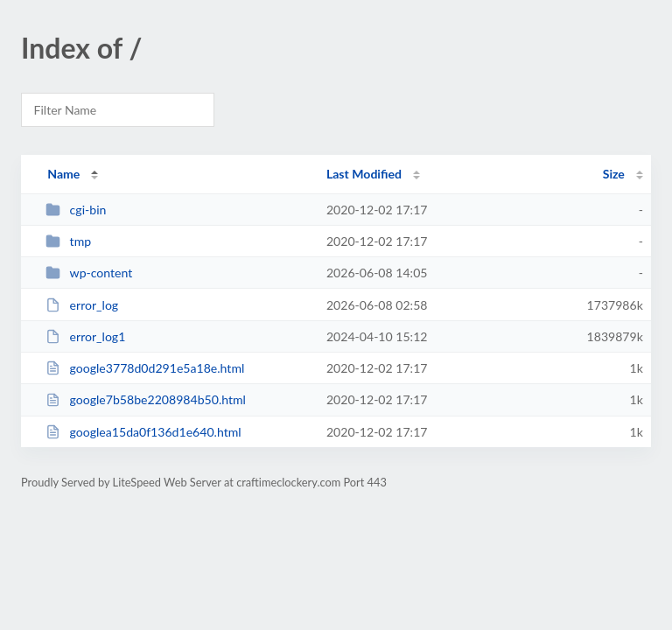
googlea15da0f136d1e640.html (143, 432)
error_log (82, 305)
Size (614, 174)
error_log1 (85, 336)
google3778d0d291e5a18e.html (145, 368)
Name (63, 174)
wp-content (89, 273)
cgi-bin (76, 210)
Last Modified (364, 174)
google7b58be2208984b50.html (146, 399)
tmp (68, 241)
